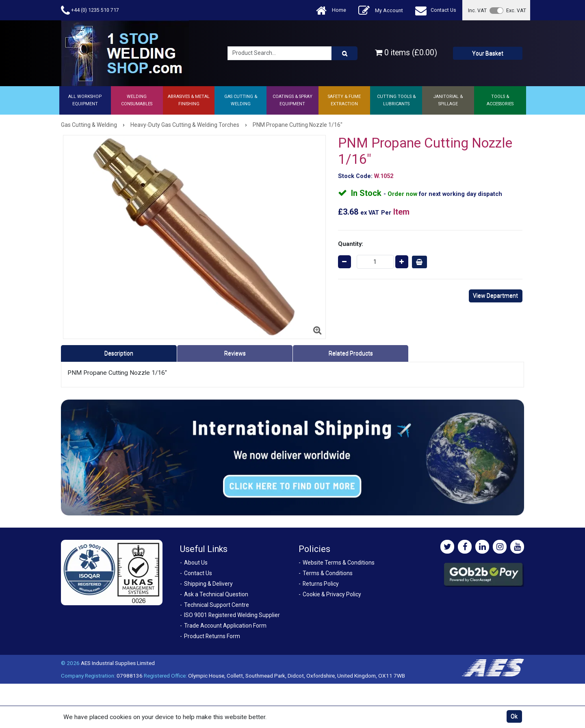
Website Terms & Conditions (339, 563)
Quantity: (351, 244)
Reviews (235, 353)
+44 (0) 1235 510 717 (90, 10)
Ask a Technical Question (216, 594)
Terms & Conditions (328, 573)
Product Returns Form (212, 636)
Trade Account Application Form (225, 626)
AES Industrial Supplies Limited (118, 663)
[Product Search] (344, 53)
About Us (196, 563)
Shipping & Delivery (208, 584)
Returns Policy (321, 584)
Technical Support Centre (217, 605)
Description (119, 353)
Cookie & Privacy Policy (332, 594)
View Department (495, 296)
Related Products (351, 353)
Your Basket (488, 53)
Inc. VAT (477, 10)
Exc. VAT (516, 10)
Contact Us (436, 10)
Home (331, 10)
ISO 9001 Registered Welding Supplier (232, 615)
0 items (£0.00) (406, 53)
